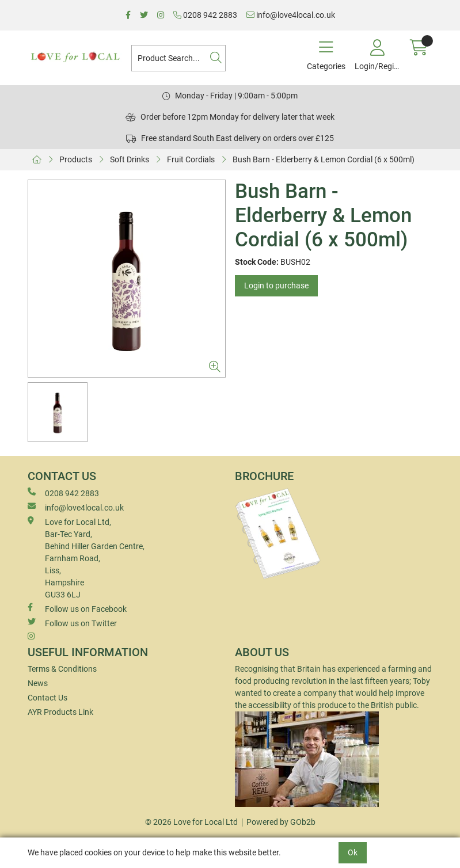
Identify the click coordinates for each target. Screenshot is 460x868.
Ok (353, 852)
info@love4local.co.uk (291, 15)
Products (76, 159)
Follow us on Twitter (72, 623)
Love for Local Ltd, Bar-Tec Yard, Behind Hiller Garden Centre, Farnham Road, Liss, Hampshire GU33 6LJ (86, 558)
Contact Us (47, 698)
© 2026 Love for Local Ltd (191, 822)
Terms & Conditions (62, 669)
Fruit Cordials (191, 159)
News (38, 683)
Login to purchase (276, 285)
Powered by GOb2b (281, 822)
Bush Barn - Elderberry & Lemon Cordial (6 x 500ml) (324, 159)
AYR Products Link (60, 712)
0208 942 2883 (205, 15)
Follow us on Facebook (77, 608)
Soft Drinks (130, 159)
